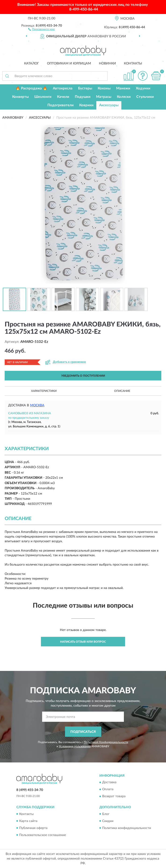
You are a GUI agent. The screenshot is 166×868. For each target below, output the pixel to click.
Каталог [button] (32, 64)
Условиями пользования (75, 746)
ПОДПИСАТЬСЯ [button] (83, 732)
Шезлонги (43, 97)
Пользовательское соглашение (43, 835)
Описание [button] (122, 391)
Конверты (20, 97)
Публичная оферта (33, 828)
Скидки (108, 821)
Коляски (124, 97)
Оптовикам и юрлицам (69, 64)
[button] (41, 29)
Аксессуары (109, 105)
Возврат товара (114, 797)
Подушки (83, 97)
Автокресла (63, 88)
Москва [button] (37, 405)
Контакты (133, 64)
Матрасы (104, 97)
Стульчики (145, 97)
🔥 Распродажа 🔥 (31, 88)
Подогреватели (61, 105)
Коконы (104, 88)
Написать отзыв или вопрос (83, 642)
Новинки (107, 64)
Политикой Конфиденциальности (106, 742)
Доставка (109, 783)
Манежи (123, 88)
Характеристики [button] (44, 391)
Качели (63, 97)
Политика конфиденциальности (127, 828)
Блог (106, 814)
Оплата (108, 790)
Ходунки (143, 88)
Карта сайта (28, 821)
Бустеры (85, 88)
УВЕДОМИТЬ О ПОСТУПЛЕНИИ (83, 376)
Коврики (86, 105)
